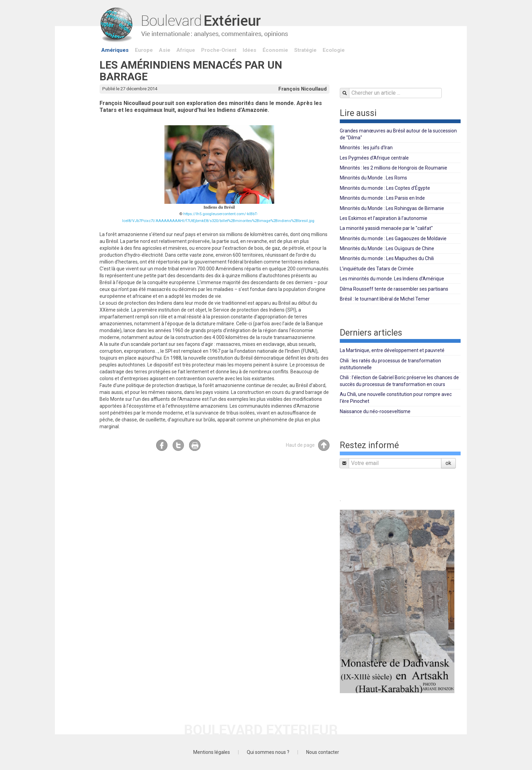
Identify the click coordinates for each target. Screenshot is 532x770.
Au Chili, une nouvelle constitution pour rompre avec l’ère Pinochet (396, 398)
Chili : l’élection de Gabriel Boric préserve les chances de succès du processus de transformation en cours (399, 381)
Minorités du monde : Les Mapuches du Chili (387, 258)
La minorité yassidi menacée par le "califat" (386, 228)
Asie (165, 50)
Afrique (186, 50)
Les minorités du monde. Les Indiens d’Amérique (392, 279)
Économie (275, 50)
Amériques (115, 50)
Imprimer (195, 445)
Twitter (178, 445)
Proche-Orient (219, 50)
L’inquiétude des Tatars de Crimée (377, 269)
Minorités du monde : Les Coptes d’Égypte (385, 188)
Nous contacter (323, 752)
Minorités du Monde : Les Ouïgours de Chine (387, 248)
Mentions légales (212, 752)
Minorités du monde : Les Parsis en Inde (382, 198)
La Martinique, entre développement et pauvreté (392, 350)
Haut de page (308, 445)
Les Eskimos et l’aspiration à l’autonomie (384, 218)
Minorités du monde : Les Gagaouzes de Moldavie (393, 238)
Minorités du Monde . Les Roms (373, 178)
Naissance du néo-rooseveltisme (375, 411)
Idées (250, 50)
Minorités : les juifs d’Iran (366, 148)
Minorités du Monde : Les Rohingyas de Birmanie (392, 208)
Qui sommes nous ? (268, 752)
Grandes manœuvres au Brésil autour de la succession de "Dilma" (398, 134)
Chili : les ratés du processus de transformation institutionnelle (390, 364)
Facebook (162, 445)
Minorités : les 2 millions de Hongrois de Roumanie (394, 168)
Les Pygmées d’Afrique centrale (374, 158)
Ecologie (334, 50)
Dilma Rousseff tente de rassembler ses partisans (394, 289)
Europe (144, 50)
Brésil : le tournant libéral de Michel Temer (385, 299)
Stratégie (305, 50)
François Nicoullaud (303, 89)
